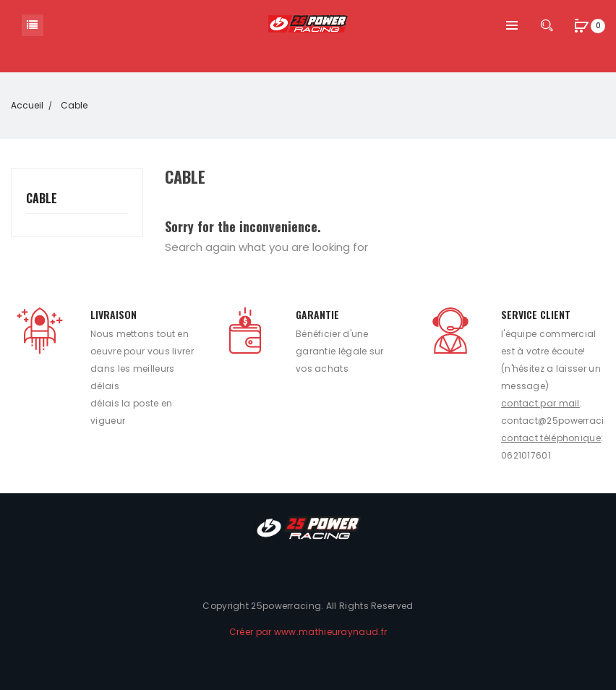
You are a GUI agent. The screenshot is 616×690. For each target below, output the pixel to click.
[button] (581, 27)
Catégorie (33, 25)
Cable (42, 199)
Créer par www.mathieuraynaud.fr (308, 632)
